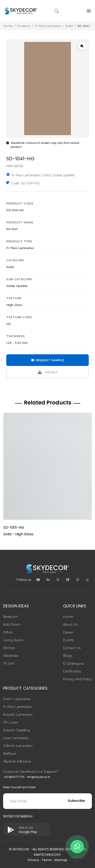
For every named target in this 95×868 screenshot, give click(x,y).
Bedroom (11, 617)
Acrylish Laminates (18, 715)
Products (24, 26)
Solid (69, 26)
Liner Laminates (16, 738)
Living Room (13, 640)
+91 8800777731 (14, 777)
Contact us (72, 648)
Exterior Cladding (16, 730)
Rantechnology (47, 855)
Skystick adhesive (17, 761)
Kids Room (12, 625)
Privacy (34, 860)
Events (69, 640)
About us (70, 625)
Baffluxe (10, 754)
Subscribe (76, 801)
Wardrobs (11, 656)
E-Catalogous (74, 664)
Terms (47, 860)
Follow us (24, 580)
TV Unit (9, 664)
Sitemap (61, 860)
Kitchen (9, 648)
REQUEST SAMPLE (48, 360)
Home (8, 26)
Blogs (68, 656)
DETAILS (48, 372)
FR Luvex (11, 722)
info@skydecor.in (39, 777)
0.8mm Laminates (18, 746)
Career (68, 632)
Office (8, 632)
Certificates (72, 671)
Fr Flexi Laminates (48, 26)
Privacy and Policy (77, 679)
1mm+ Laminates (17, 699)
